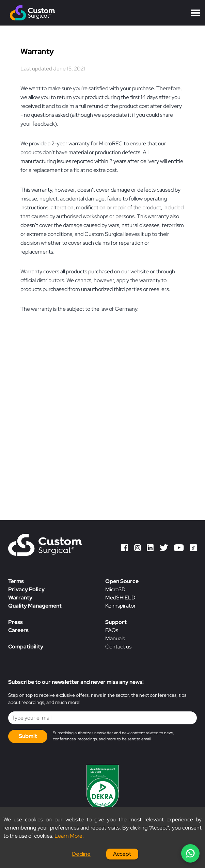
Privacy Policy (26, 589)
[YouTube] (179, 549)
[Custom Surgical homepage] (45, 546)
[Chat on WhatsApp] (190, 853)
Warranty (20, 598)
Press (15, 622)
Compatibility (26, 647)
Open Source (122, 581)
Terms (16, 581)
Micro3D (115, 589)
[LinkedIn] (150, 549)
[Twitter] (164, 549)
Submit (28, 736)
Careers (18, 630)
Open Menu (195, 13)
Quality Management (35, 606)
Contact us (118, 647)
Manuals (115, 638)
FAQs (112, 630)
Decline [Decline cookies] (81, 854)
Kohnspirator (121, 606)
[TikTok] (193, 549)
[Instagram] (138, 549)
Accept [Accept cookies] (122, 854)
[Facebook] (125, 549)
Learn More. (69, 836)
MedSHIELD (120, 598)
